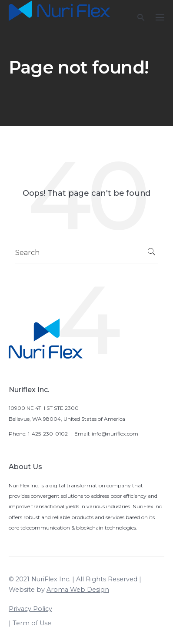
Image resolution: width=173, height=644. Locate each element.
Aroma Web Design (78, 590)
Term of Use (32, 623)
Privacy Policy (30, 609)
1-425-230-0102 (48, 434)
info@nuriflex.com (115, 434)
